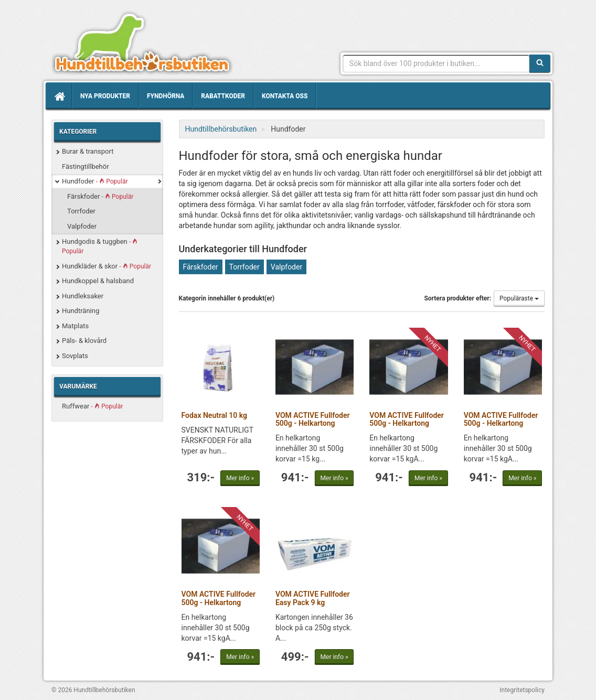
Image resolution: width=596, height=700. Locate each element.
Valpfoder (82, 226)
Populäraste (519, 298)
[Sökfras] (436, 63)
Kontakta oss (285, 96)
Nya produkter (105, 96)
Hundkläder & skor (107, 266)
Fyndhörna (166, 96)
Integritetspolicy (522, 690)
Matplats (75, 326)
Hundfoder (95, 181)
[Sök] (540, 63)
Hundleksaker (83, 296)
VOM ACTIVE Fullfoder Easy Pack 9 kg (313, 598)
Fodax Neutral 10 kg (215, 415)
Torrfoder (81, 211)
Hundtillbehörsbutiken (142, 43)
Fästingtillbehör (86, 166)
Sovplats (75, 356)
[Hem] (59, 96)
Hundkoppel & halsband (98, 281)
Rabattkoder (223, 96)
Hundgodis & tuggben (100, 246)
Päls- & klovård (84, 341)
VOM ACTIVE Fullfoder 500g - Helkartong (313, 419)
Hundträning (81, 311)
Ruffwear (92, 406)
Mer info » (240, 478)
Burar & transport (88, 151)
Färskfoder (100, 196)
